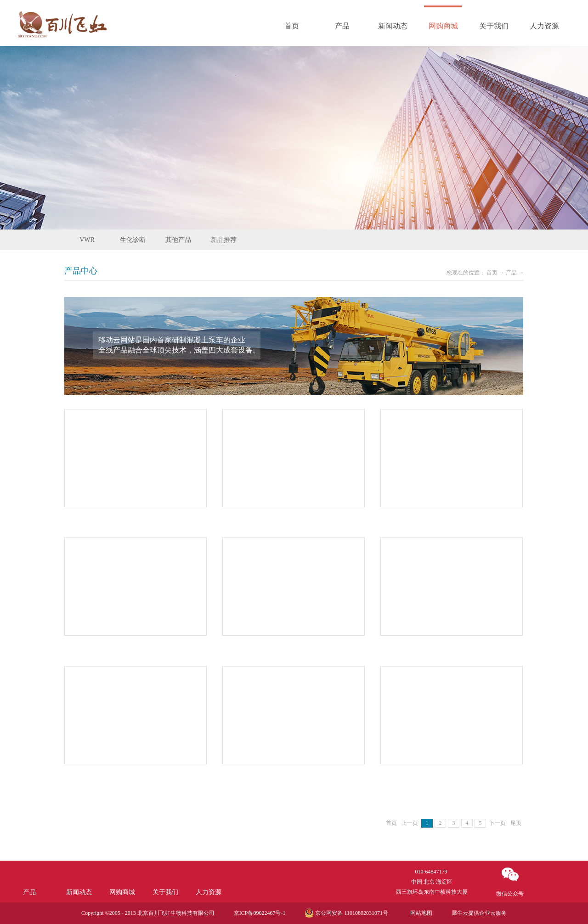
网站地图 (420, 913)
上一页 (410, 823)
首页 (292, 26)
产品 (511, 273)
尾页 (516, 823)
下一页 (498, 823)
